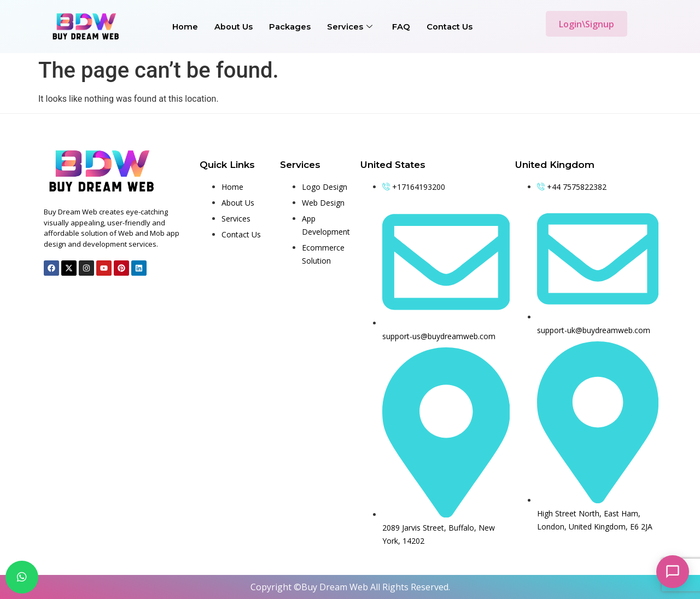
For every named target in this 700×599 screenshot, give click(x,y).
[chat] (22, 577)
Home (185, 27)
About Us (234, 27)
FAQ (401, 27)
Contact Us (450, 27)
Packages (290, 27)
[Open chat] (673, 572)
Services (350, 27)
